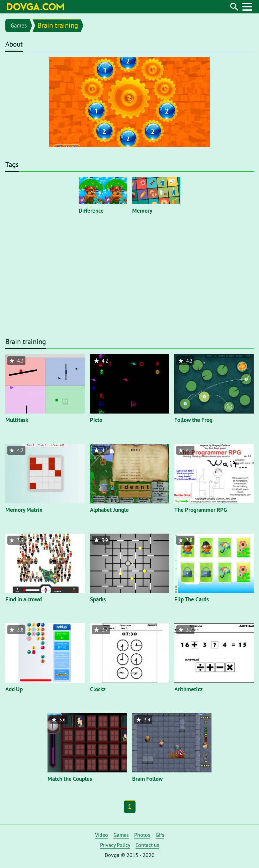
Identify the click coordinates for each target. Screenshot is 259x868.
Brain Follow (147, 779)
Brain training (58, 25)
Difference (91, 211)
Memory (142, 211)
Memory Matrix (24, 510)
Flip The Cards (192, 599)
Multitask (17, 420)
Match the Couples (70, 779)
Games (19, 25)
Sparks (98, 599)
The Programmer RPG (201, 510)
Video (102, 835)
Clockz (98, 689)
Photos (142, 835)
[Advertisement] (129, 285)
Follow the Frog (193, 420)
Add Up (14, 689)
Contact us (147, 845)
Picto (96, 420)
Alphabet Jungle (109, 510)
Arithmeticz (189, 689)
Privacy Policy (115, 845)
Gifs (160, 835)
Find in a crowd (24, 599)
